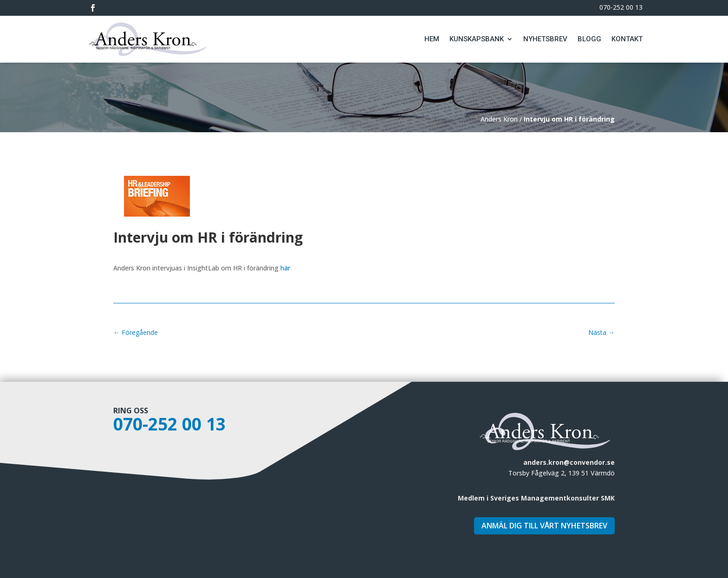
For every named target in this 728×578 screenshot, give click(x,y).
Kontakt (627, 39)
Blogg (589, 39)
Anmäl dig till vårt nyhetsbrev (544, 526)
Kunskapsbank (477, 39)
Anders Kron (499, 119)
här (285, 268)
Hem (432, 39)
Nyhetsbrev (545, 39)
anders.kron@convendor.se (569, 462)
